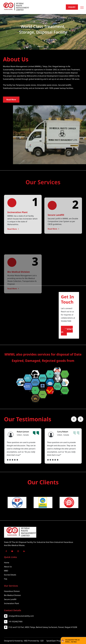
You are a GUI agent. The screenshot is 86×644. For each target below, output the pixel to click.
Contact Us (67, 331)
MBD (6, 577)
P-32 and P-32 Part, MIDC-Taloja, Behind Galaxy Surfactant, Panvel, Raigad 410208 (43, 634)
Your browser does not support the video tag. (28, 315)
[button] (82, 7)
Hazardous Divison (12, 598)
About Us (8, 573)
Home (7, 569)
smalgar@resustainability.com (21, 622)
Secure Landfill (10, 606)
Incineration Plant (11, 610)
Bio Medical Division (12, 602)
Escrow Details (10, 581)
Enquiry (72, 7)
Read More (13, 261)
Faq (6, 585)
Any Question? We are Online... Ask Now (72, 641)
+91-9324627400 (15, 628)
